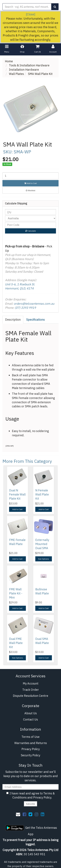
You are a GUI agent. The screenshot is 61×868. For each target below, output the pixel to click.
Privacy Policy (31, 749)
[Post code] (30, 225)
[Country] (30, 218)
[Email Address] (30, 787)
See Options (44, 559)
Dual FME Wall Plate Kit (16, 643)
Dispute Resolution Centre (30, 696)
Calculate (31, 231)
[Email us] (18, 814)
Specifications (35, 320)
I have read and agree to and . (30, 795)
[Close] (30, 14)
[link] (24, 814)
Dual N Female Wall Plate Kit (17, 494)
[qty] (30, 212)
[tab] (13, 320)
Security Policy (30, 755)
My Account (31, 683)
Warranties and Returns (31, 743)
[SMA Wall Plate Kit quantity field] (30, 176)
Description (13, 320)
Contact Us (30, 719)
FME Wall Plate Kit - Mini (16, 593)
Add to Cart (31, 183)
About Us (31, 713)
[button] (30, 190)
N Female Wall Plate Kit (42, 494)
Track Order (31, 690)
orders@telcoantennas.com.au (34, 304)
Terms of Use (30, 737)
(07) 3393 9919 (25, 308)
